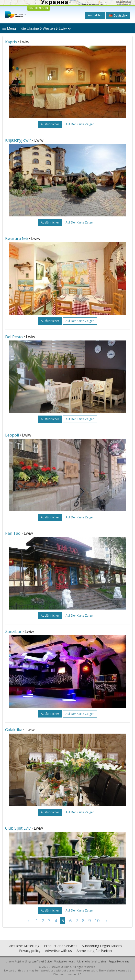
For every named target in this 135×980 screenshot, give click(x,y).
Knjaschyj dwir (18, 140)
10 (97, 921)
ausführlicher (50, 124)
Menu (9, 28)
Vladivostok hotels (64, 961)
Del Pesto (14, 337)
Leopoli (12, 435)
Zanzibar (13, 631)
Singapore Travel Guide (38, 961)
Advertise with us (58, 951)
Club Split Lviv (18, 828)
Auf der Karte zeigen (80, 124)
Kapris (11, 42)
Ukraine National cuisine (92, 961)
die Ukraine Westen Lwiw (46, 28)
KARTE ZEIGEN (39, 8)
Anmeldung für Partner (95, 951)
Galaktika (14, 730)
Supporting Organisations (102, 946)
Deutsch (118, 15)
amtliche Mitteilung (24, 946)
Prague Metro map (119, 961)
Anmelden (95, 15)
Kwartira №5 (17, 238)
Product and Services (61, 946)
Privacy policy (30, 951)
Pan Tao (13, 533)
